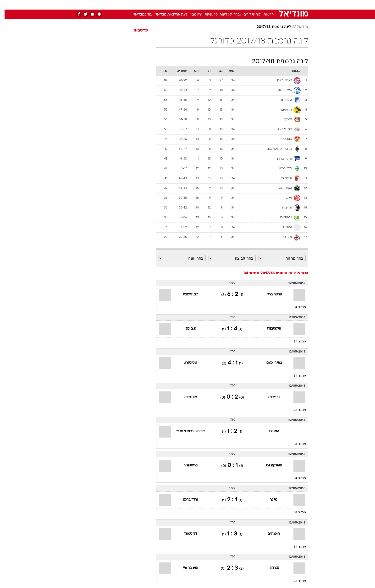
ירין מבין (191, 15)
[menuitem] (269, 5)
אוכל (199, 5)
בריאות (185, 5)
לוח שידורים (248, 15)
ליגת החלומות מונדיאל (167, 15)
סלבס (225, 5)
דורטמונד (186, 534)
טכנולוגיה (150, 5)
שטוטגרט (186, 363)
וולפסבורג (269, 329)
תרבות (240, 5)
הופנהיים (269, 534)
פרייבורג (269, 397)
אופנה (133, 5)
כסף (212, 5)
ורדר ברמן (186, 500)
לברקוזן (269, 568)
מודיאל (298, 27)
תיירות (168, 5)
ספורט (256, 5)
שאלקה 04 (269, 466)
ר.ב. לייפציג (186, 295)
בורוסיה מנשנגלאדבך (186, 431)
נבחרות (231, 15)
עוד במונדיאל (138, 15)
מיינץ (269, 500)
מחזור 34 (295, 307)
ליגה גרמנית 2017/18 (269, 27)
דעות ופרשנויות (211, 15)
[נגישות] (7, 5)
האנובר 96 (186, 568)
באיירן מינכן (269, 363)
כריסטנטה (186, 466)
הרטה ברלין (269, 295)
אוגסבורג (186, 397)
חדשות (272, 5)
